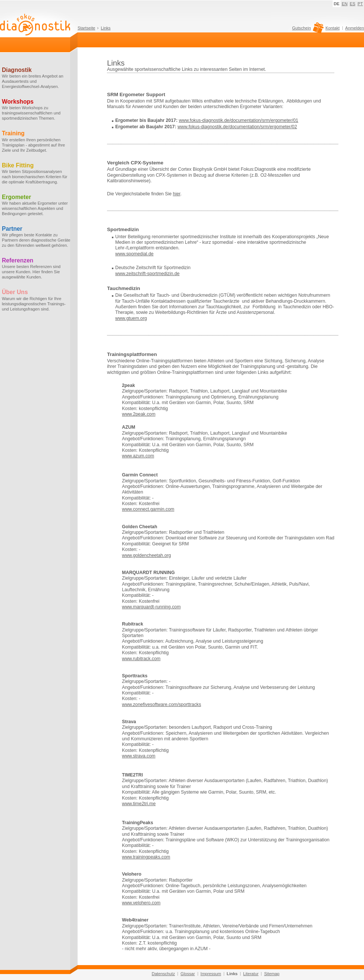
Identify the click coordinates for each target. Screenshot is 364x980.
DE (337, 4)
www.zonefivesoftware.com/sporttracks (161, 705)
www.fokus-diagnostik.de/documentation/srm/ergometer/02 (237, 127)
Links (106, 28)
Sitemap (272, 974)
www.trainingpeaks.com (146, 857)
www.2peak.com (139, 414)
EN (345, 4)
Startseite (86, 28)
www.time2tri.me (139, 804)
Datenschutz (163, 974)
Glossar (188, 974)
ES (353, 4)
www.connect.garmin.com (148, 509)
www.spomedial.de (134, 254)
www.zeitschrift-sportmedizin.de (147, 274)
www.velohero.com (141, 903)
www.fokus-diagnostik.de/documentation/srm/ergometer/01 (238, 120)
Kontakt (333, 28)
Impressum (211, 974)
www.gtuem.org (131, 318)
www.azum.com (138, 456)
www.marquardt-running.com (151, 607)
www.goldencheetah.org (146, 555)
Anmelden (355, 28)
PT (360, 4)
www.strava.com (139, 756)
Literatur (251, 974)
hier (177, 194)
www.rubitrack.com (141, 659)
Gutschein (307, 30)
